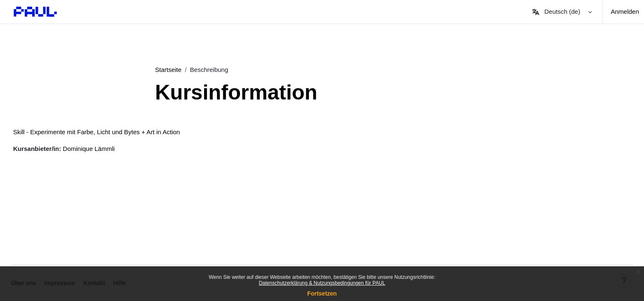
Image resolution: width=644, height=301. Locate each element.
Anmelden (625, 11)
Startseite (168, 70)
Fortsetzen (322, 293)
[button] (562, 12)
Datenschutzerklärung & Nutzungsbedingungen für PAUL (322, 283)
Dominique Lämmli (107, 149)
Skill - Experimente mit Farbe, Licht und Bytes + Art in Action (115, 132)
